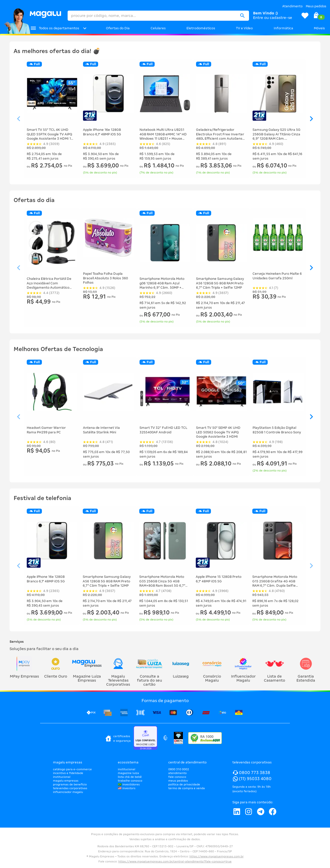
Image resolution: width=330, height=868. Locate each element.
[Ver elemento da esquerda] (19, 119)
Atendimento (292, 6)
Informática (283, 28)
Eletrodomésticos (201, 28)
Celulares (158, 28)
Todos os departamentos (59, 28)
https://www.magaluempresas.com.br (217, 856)
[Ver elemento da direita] (311, 119)
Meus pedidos (316, 6)
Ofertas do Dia (118, 28)
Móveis (319, 28)
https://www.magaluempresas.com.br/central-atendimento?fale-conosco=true (175, 861)
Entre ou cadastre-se (273, 18)
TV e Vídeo (244, 28)
